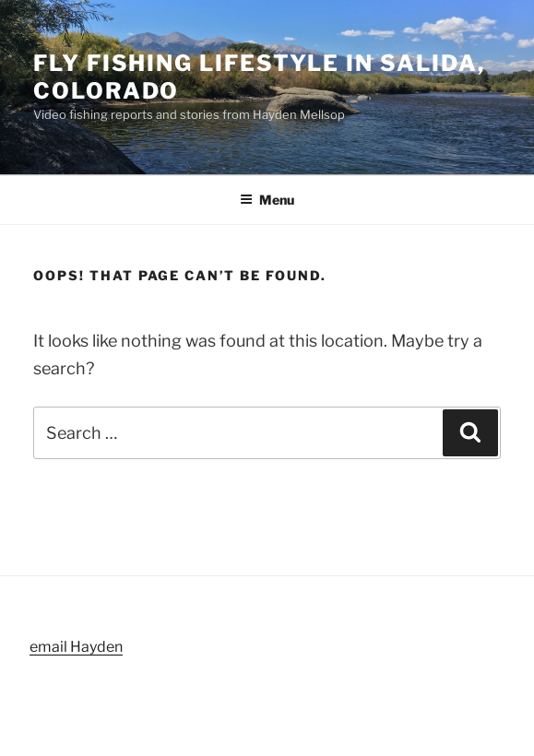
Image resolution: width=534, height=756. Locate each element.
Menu (267, 200)
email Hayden (76, 647)
